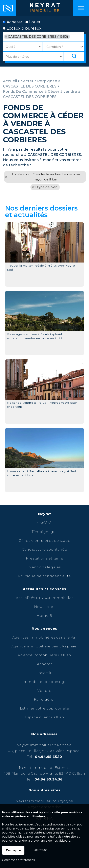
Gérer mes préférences (18, 860)
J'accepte (13, 850)
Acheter (13, 22)
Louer (33, 22)
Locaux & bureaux (22, 28)
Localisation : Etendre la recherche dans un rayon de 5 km (46, 177)
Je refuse (41, 850)
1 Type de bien (46, 187)
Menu (81, 8)
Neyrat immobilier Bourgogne (44, 801)
